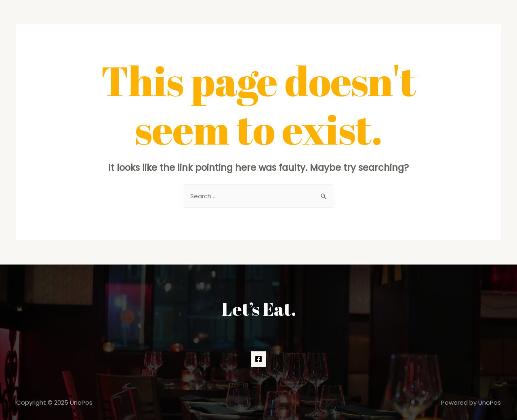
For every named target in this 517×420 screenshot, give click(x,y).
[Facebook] (258, 359)
